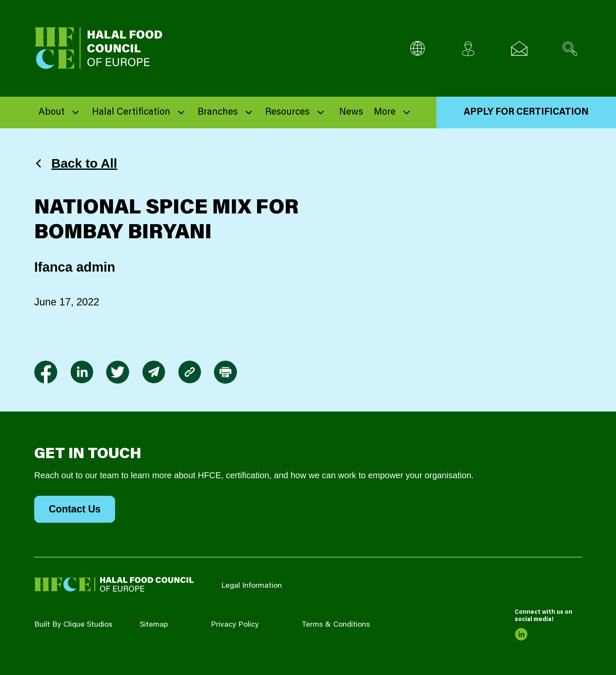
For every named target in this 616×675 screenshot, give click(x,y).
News (351, 112)
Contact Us (75, 509)
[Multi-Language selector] (417, 49)
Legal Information (252, 586)
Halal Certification (131, 112)
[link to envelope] (154, 372)
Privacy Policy (235, 625)
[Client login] (468, 49)
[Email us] (519, 49)
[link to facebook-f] (46, 372)
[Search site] (570, 49)
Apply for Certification (526, 112)
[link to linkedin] (82, 372)
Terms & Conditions (336, 625)
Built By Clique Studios (73, 625)
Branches (218, 112)
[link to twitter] (118, 372)
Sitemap (154, 625)
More (385, 112)
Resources (287, 112)
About (52, 112)
